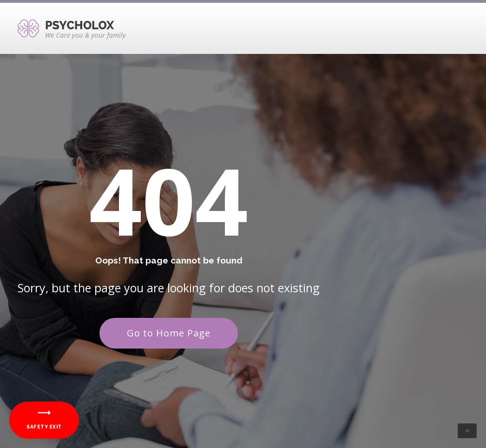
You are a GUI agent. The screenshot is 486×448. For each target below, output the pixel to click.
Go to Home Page (169, 333)
